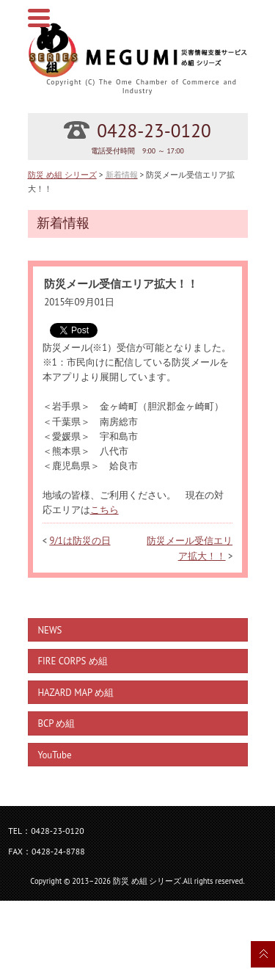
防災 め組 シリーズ (62, 174)
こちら (104, 509)
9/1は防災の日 (80, 540)
